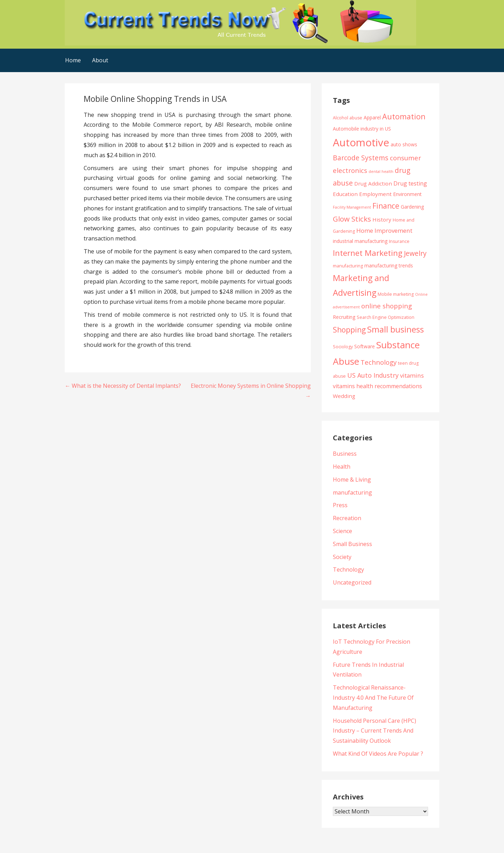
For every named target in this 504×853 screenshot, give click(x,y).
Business (345, 454)
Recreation (347, 518)
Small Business (352, 544)
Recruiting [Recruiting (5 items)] (344, 317)
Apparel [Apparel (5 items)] (372, 117)
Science (342, 531)
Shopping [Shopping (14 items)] (349, 330)
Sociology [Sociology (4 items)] (343, 347)
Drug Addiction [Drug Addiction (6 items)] (373, 183)
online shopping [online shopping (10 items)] (387, 306)
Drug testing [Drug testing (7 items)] (410, 183)
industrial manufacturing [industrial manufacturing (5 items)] (360, 241)
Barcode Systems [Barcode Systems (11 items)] (361, 158)
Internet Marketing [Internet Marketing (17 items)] (368, 253)
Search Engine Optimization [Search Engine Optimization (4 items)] (386, 317)
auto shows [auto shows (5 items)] (404, 144)
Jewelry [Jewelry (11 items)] (415, 253)
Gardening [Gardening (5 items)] (412, 207)
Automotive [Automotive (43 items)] (361, 142)
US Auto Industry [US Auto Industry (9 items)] (373, 375)
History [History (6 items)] (382, 219)
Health (342, 467)
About (100, 60)
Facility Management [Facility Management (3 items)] (352, 207)
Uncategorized (352, 582)
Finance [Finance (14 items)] (386, 206)
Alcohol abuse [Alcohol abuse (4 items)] (348, 118)
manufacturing (352, 492)
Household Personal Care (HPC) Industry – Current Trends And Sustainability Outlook (374, 731)
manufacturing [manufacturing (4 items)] (348, 266)
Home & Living (352, 480)
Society (342, 557)
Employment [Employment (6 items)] (375, 194)
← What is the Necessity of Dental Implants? (123, 386)
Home (73, 60)
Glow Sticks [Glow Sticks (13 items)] (352, 219)
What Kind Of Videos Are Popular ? (378, 754)
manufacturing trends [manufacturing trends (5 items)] (389, 265)
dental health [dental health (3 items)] (381, 172)
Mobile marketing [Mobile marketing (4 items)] (396, 294)
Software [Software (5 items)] (365, 346)
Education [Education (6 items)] (345, 194)
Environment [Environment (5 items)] (407, 194)
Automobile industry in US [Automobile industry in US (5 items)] (362, 129)
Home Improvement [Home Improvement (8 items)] (384, 230)
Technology (348, 569)
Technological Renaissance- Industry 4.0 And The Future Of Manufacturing (373, 698)
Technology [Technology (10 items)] (379, 362)
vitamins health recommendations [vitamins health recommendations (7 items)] (377, 386)
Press (340, 505)
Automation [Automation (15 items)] (404, 116)
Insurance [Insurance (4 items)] (399, 241)
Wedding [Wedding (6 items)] (344, 396)
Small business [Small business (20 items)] (395, 329)
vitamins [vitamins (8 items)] (412, 375)
